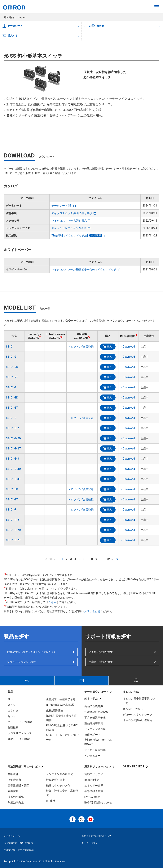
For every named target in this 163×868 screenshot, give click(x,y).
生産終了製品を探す (101, 662)
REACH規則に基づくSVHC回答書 (62, 728)
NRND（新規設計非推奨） (60, 705)
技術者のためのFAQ (96, 712)
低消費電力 (14, 780)
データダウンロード (96, 692)
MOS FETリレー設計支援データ (62, 737)
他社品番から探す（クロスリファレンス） (31, 652)
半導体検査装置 (94, 791)
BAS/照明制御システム (98, 803)
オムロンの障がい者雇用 (138, 720)
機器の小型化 (16, 797)
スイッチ (13, 705)
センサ (12, 716)
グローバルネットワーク (138, 715)
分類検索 (13, 728)
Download (129, 347)
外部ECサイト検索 (19, 739)
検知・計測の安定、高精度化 (62, 793)
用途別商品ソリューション (24, 766)
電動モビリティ (94, 774)
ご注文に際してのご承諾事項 (19, 850)
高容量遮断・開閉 (18, 786)
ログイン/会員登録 (82, 347)
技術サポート (92, 735)
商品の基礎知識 (94, 706)
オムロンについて (134, 709)
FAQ (27, 681)
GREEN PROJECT (134, 766)
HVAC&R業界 (92, 797)
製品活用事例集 (94, 723)
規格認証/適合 (55, 711)
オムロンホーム (12, 836)
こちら (52, 602)
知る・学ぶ (91, 699)
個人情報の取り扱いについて (19, 843)
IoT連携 (51, 801)
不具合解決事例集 (95, 718)
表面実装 (13, 791)
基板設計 (13, 774)
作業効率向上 (16, 803)
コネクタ (13, 711)
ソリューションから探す (22, 662)
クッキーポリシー (91, 843)
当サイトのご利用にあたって (96, 836)
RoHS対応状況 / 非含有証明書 (61, 718)
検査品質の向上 (55, 780)
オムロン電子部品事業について (139, 701)
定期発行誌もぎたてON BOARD (98, 742)
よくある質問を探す (101, 652)
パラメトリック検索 (20, 722)
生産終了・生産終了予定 (61, 699)
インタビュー (92, 756)
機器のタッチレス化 (58, 786)
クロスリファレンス (20, 733)
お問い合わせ (94, 26)
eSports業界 (92, 780)
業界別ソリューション (98, 766)
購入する (10, 36)
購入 (109, 347)
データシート (13, 26)
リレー (12, 699)
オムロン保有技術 (95, 750)
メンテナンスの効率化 (59, 774)
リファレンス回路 (95, 729)
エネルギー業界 (94, 786)
